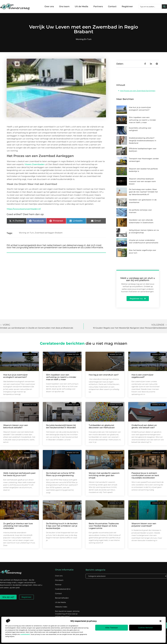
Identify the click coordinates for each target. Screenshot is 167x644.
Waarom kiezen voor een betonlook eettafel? (16, 426)
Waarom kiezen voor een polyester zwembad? (144, 525)
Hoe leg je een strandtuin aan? (104, 375)
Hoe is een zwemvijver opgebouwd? (142, 376)
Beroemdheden (62, 598)
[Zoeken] (164, 7)
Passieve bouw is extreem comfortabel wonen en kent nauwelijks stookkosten (145, 475)
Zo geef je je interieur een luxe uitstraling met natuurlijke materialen (18, 526)
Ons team (64, 6)
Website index (61, 607)
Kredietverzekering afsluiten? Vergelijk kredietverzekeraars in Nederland (143, 140)
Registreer (127, 6)
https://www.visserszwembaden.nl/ (24, 209)
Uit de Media (81, 6)
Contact (112, 6)
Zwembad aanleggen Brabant (49, 233)
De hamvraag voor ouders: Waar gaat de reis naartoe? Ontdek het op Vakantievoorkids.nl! (143, 192)
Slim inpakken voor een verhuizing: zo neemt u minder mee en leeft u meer (142, 120)
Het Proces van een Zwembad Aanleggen (138, 91)
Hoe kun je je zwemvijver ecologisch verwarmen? (15, 376)
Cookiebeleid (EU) (63, 589)
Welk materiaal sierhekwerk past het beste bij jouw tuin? (19, 474)
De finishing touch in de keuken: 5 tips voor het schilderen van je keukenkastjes (62, 526)
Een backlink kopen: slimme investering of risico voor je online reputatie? (67, 614)
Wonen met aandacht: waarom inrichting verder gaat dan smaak (104, 475)
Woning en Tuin (84, 39)
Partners (98, 6)
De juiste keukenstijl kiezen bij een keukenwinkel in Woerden (61, 426)
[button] (160, 621)
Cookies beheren (146, 628)
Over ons (49, 6)
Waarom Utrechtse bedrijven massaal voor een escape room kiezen (142, 181)
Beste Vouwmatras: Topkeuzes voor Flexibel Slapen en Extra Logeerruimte (104, 526)
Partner (58, 585)
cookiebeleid (25, 634)
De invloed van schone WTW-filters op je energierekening (61, 474)
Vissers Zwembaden (35, 164)
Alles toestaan (112, 628)
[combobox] (150, 7)
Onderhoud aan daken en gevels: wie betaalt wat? (144, 426)
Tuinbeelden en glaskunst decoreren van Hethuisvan (102, 426)
